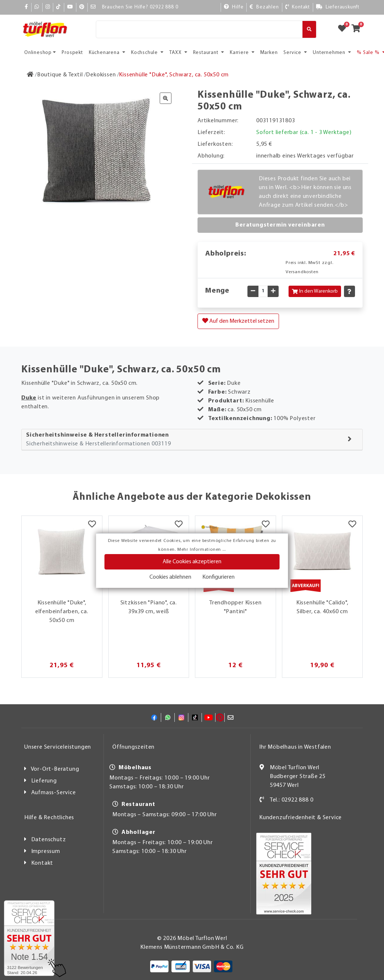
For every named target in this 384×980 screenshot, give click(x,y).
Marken (269, 53)
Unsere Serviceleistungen (58, 747)
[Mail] (93, 7)
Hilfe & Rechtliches (49, 818)
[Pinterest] (82, 7)
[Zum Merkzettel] (344, 29)
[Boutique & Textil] (60, 75)
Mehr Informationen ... (202, 550)
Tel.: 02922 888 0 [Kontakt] (292, 800)
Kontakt (42, 863)
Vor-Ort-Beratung (55, 769)
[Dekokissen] (101, 75)
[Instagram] (48, 7)
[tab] (192, 440)
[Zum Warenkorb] (358, 29)
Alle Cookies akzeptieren (192, 562)
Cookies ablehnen (170, 577)
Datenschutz (49, 840)
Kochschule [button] (145, 53)
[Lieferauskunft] (338, 7)
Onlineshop (38, 53)
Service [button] (293, 53)
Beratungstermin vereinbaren (280, 225)
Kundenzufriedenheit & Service (300, 818)
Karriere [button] (240, 53)
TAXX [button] (176, 53)
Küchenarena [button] (105, 53)
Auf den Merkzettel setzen (238, 321)
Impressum (46, 851)
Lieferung (44, 781)
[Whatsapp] (37, 7)
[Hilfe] (234, 7)
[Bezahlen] (264, 7)
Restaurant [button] (207, 53)
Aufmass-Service (54, 793)
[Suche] (199, 29)
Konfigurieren (218, 577)
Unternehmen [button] (330, 53)
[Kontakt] (298, 7)
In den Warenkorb (315, 291)
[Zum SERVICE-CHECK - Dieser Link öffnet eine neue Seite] (29, 938)
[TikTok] (59, 7)
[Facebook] (26, 7)
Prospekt (72, 53)
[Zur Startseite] (30, 75)
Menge (217, 291)
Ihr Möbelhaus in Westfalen (295, 747)
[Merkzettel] (92, 525)
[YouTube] (70, 7)
